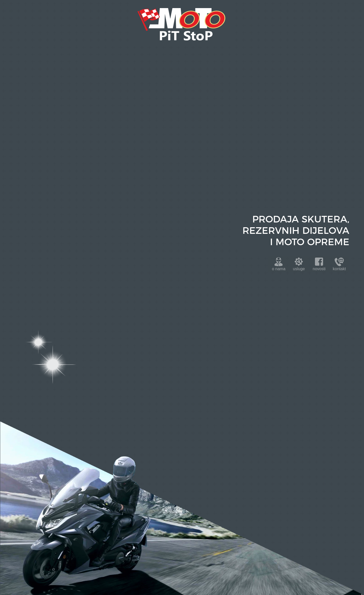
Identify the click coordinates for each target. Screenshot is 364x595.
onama (279, 269)
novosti (319, 269)
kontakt (339, 269)
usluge (299, 269)
